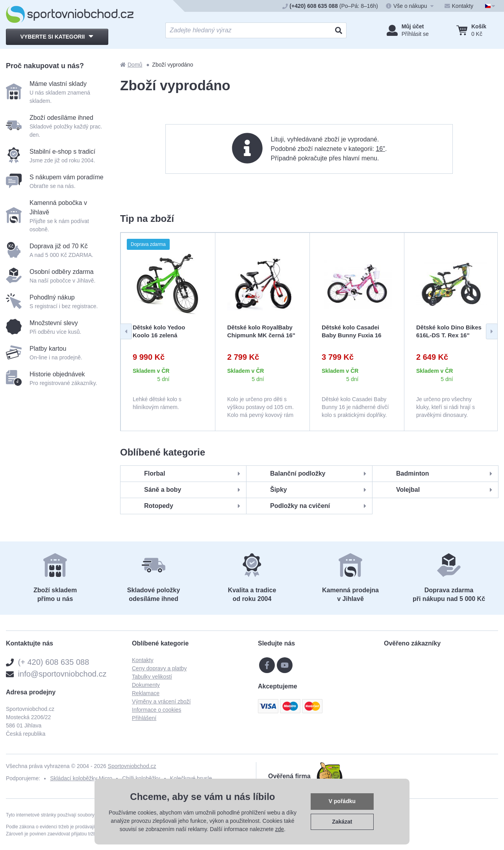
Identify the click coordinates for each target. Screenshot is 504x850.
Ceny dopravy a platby (159, 668)
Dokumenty (146, 685)
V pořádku (342, 801)
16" (380, 149)
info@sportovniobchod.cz (62, 674)
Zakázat (342, 822)
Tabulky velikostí (152, 677)
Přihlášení (144, 718)
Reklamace (146, 693)
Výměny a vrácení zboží (161, 701)
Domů (131, 65)
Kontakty (143, 660)
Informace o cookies (157, 710)
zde (280, 829)
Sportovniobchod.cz (132, 766)
